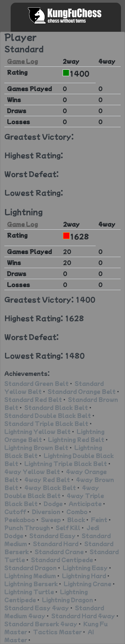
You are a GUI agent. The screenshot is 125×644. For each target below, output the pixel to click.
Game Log (22, 61)
